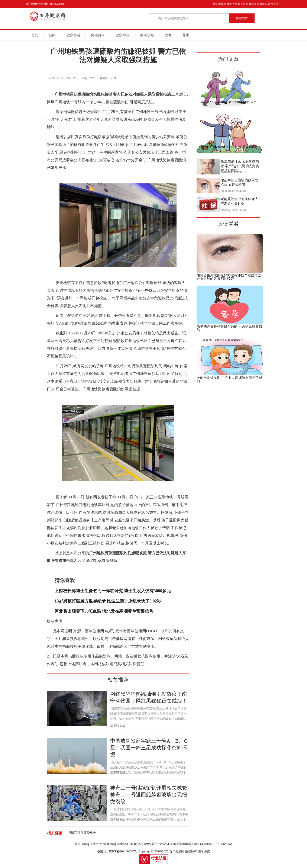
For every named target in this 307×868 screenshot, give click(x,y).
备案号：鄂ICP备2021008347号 (117, 851)
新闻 (221, 4)
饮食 (271, 4)
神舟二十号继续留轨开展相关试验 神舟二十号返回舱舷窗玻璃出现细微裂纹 (149, 795)
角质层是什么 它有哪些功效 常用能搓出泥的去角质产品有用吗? (240, 166)
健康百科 (240, 4)
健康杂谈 (251, 4)
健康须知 (262, 4)
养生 (276, 4)
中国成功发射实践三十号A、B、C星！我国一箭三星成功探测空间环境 (149, 748)
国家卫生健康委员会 (82, 833)
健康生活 (229, 4)
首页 (215, 4)
